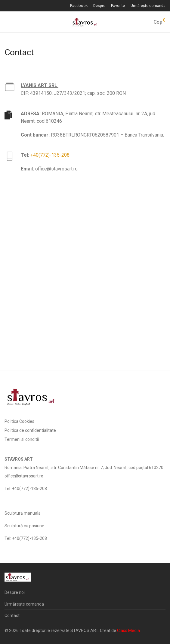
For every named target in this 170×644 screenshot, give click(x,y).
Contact (12, 615)
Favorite (118, 6)
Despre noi (15, 592)
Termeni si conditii (22, 439)
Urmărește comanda (148, 6)
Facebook (79, 6)
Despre (99, 6)
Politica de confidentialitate (30, 430)
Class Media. (129, 630)
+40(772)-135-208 (50, 155)
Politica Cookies (19, 421)
